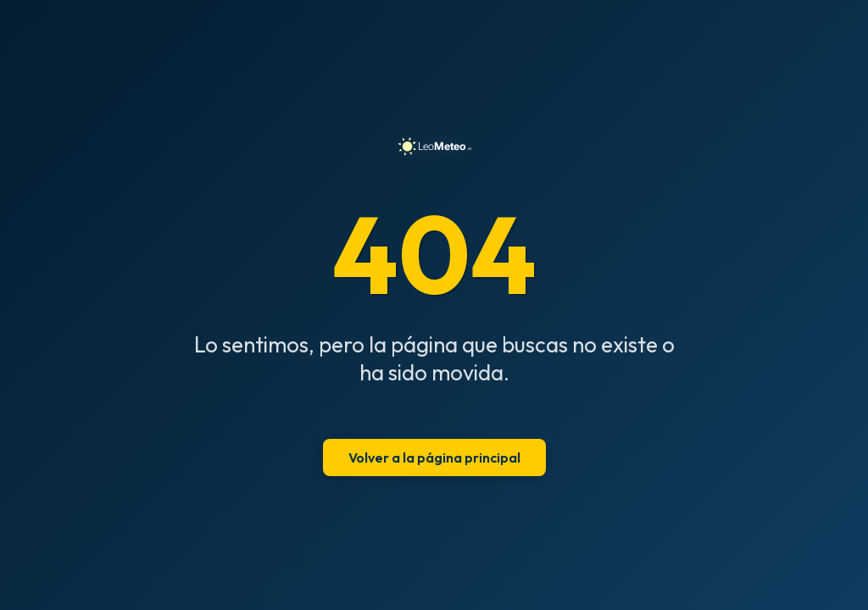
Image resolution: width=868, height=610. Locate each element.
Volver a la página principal (434, 457)
